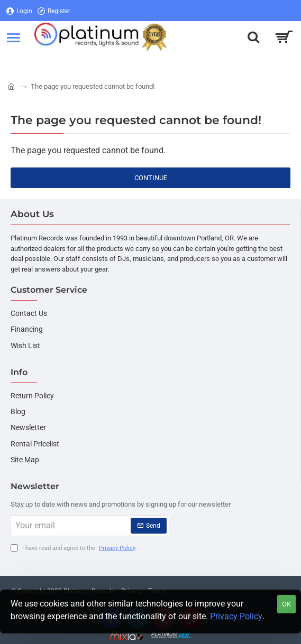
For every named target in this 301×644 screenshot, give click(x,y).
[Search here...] (253, 37)
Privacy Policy (236, 616)
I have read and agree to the (74, 549)
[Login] (19, 11)
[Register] (54, 11)
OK (286, 604)
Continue (151, 178)
